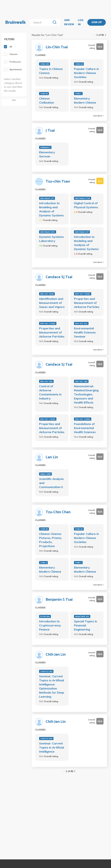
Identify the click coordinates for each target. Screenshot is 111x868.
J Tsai (50, 131)
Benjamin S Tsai (59, 600)
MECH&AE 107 (47, 198)
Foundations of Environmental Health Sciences (85, 428)
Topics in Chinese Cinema (51, 71)
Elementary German (47, 154)
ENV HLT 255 (46, 381)
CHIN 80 (44, 529)
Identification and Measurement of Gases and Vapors (52, 303)
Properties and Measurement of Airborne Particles (87, 303)
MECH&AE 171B (83, 198)
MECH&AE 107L (48, 232)
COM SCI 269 (46, 671)
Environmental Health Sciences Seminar (85, 332)
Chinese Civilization (47, 100)
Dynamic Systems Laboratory (51, 239)
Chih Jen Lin (56, 655)
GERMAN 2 (45, 147)
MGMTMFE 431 (82, 616)
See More (98, 116)
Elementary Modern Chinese (85, 100)
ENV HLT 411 (81, 323)
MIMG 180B (45, 474)
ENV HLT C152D (48, 323)
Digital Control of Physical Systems (86, 205)
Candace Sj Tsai (59, 277)
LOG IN (81, 22)
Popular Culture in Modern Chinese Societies (86, 73)
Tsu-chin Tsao (58, 182)
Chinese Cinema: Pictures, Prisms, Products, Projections (51, 540)
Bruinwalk (15, 22)
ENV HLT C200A (83, 419)
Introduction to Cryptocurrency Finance (50, 625)
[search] (41, 22)
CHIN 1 (78, 94)
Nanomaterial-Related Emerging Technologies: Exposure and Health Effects (86, 394)
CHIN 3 (43, 563)
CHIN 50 (44, 94)
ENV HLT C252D (83, 294)
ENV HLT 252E (47, 294)
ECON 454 (45, 616)
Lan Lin (52, 457)
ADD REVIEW (69, 22)
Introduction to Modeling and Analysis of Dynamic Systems (51, 209)
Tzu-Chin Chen (58, 512)
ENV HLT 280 (81, 381)
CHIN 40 (79, 64)
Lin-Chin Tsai (57, 47)
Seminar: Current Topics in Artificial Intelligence (52, 747)
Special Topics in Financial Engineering (85, 625)
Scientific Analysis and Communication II (51, 483)
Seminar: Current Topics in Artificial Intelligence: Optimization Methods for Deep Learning (52, 686)
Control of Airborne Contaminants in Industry (50, 392)
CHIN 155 (45, 64)
